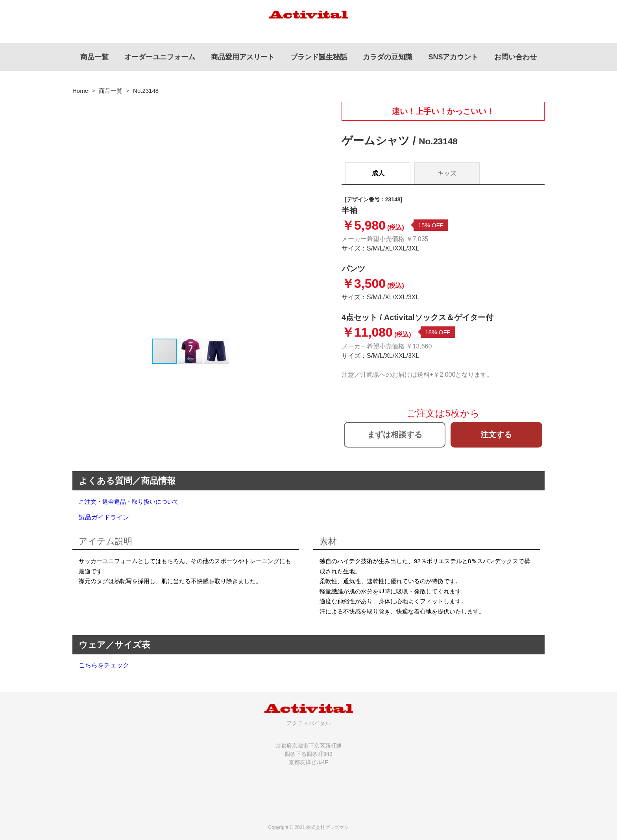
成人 (378, 173)
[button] (301, 220)
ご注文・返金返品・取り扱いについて (129, 502)
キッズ (447, 173)
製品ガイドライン (104, 517)
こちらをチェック (104, 665)
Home (80, 91)
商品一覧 (111, 91)
